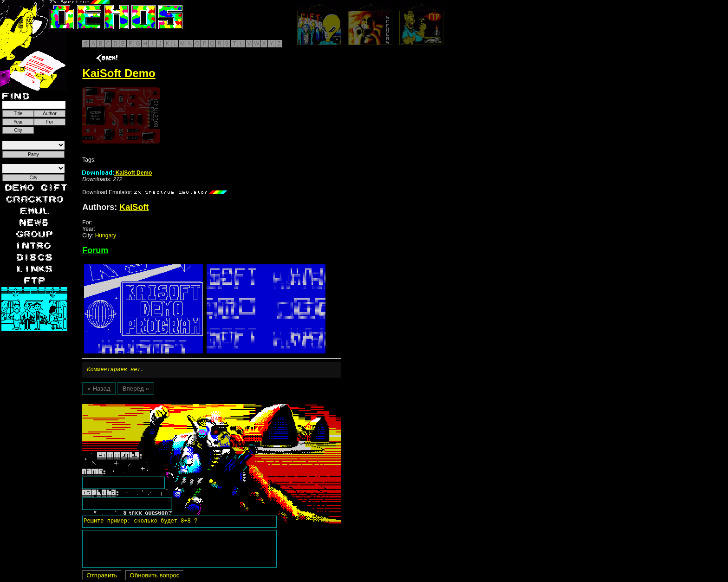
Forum (95, 250)
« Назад (99, 390)
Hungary (106, 235)
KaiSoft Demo (117, 173)
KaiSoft (134, 207)
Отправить (102, 577)
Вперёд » (136, 390)
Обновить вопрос (154, 577)
